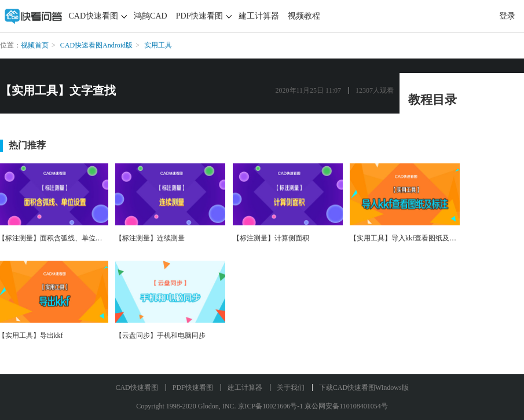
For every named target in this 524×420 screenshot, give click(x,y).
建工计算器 (259, 16)
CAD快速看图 (94, 16)
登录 (507, 16)
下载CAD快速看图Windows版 (364, 388)
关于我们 (291, 388)
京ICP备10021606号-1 (271, 406)
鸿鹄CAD (151, 16)
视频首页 (35, 45)
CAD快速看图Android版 (96, 45)
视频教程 (304, 16)
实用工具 (158, 45)
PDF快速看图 (200, 16)
